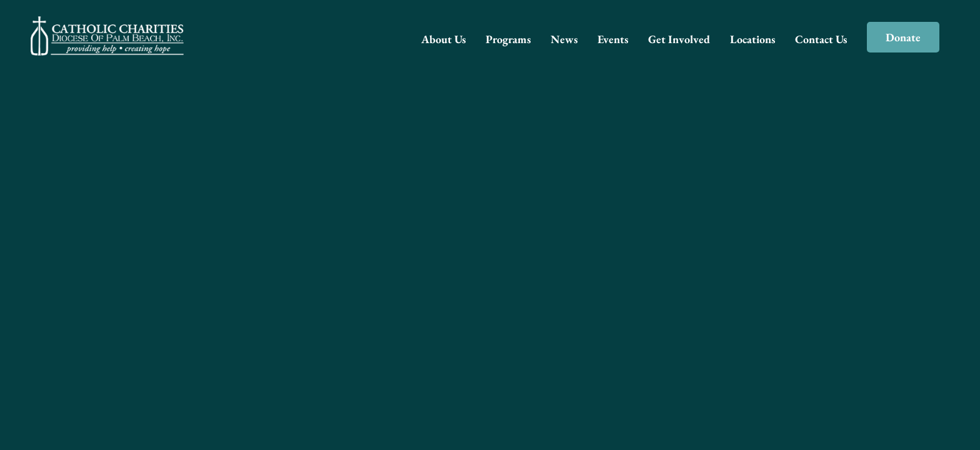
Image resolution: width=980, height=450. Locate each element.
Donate (903, 37)
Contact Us (821, 39)
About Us (443, 39)
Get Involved (679, 39)
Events (613, 39)
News (564, 39)
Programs (508, 39)
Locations (752, 39)
